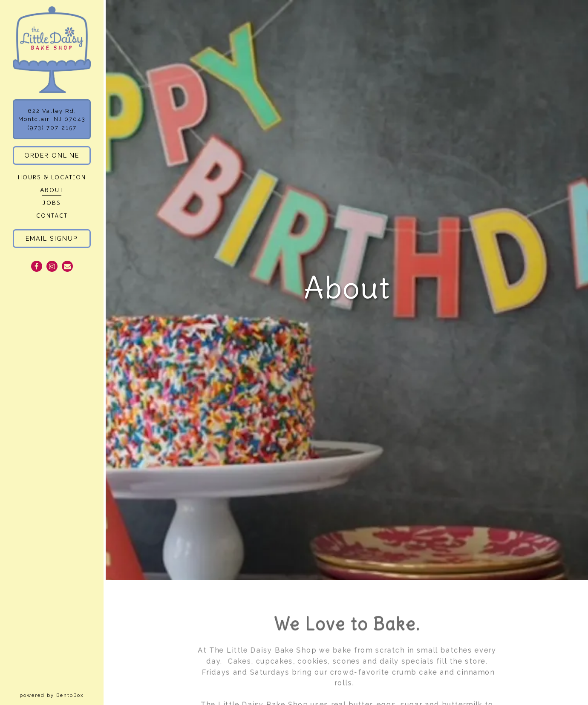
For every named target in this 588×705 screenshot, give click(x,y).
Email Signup (52, 238)
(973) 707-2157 (52, 128)
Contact (52, 216)
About (52, 190)
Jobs (52, 203)
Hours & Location (52, 177)
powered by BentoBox (62, 695)
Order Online (52, 155)
